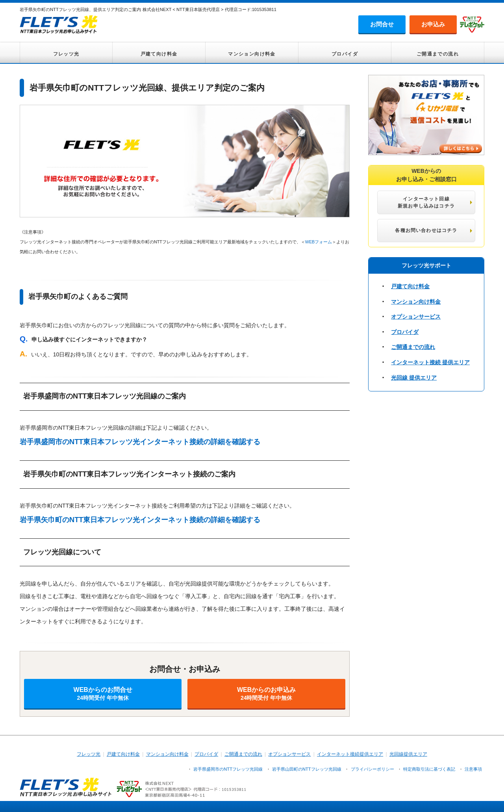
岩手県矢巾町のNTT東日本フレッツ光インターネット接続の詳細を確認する (140, 520)
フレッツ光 (66, 54)
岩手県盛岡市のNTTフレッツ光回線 (228, 769)
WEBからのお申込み (266, 694)
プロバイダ (345, 54)
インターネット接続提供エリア (350, 754)
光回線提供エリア (408, 754)
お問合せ (382, 24)
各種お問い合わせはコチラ (426, 230)
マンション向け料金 (252, 54)
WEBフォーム (319, 242)
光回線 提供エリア (414, 378)
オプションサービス (416, 317)
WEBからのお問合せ (103, 694)
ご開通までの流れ (438, 54)
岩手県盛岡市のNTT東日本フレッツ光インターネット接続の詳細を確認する (140, 442)
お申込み (433, 24)
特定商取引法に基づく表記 (429, 769)
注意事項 (473, 769)
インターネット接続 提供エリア (430, 362)
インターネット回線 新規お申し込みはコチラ (426, 202)
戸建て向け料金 (159, 54)
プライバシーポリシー (372, 769)
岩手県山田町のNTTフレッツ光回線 (307, 769)
